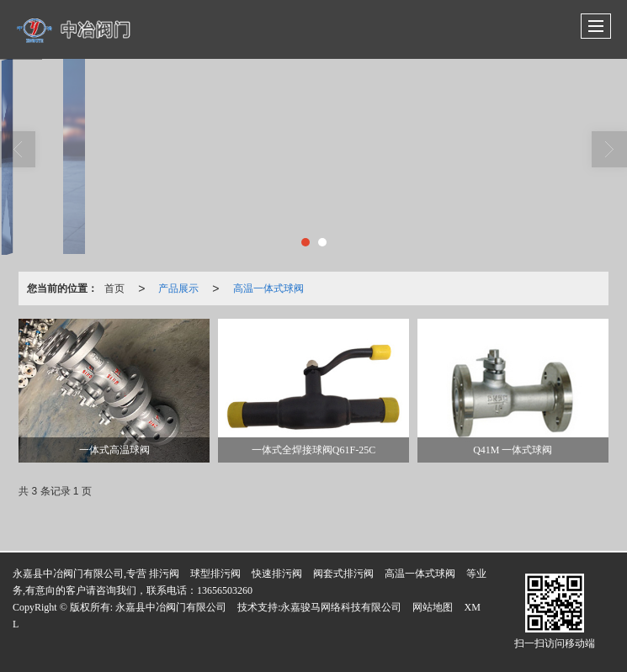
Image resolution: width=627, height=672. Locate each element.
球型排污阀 (215, 574)
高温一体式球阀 (268, 288)
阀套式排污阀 (343, 574)
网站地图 (433, 607)
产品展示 (178, 288)
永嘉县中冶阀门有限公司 (171, 607)
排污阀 (164, 574)
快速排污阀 (277, 574)
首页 (114, 288)
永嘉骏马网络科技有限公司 (341, 607)
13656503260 (225, 590)
